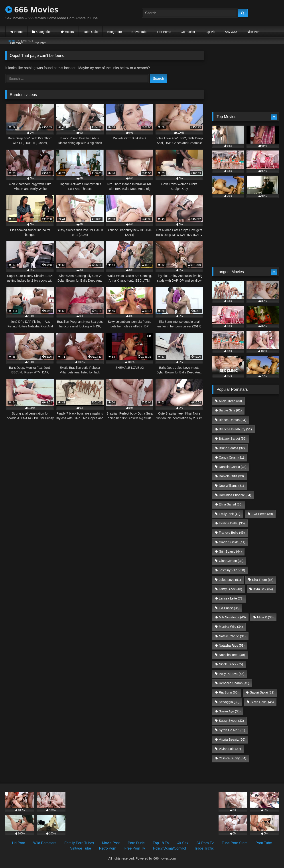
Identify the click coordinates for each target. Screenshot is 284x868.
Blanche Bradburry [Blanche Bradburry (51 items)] (235, 429)
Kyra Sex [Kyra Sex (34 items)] (263, 589)
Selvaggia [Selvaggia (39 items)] (229, 702)
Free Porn (39, 43)
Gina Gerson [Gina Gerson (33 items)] (231, 561)
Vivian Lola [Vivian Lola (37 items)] (230, 749)
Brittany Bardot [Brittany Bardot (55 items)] (233, 439)
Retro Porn (108, 848)
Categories (44, 32)
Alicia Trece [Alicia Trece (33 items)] (230, 401)
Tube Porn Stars (235, 843)
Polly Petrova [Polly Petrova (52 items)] (231, 674)
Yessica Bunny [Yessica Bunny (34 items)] (232, 758)
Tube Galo (91, 32)
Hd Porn (19, 843)
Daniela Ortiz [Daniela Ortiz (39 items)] (231, 476)
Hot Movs (17, 43)
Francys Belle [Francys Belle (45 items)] (232, 533)
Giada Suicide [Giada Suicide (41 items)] (232, 542)
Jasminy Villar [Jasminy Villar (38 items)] (232, 570)
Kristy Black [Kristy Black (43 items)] (230, 589)
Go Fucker (188, 32)
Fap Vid (210, 32)
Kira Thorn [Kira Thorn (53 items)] (263, 580)
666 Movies (32, 9)
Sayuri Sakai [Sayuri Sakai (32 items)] (262, 692)
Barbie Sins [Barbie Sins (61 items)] (230, 410)
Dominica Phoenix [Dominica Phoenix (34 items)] (235, 495)
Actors (69, 32)
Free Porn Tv (135, 848)
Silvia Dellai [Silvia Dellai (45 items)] (262, 702)
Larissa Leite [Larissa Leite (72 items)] (231, 598)
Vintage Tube (81, 848)
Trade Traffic (204, 848)
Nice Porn (253, 32)
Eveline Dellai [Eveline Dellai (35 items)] (232, 523)
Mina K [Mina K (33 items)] (265, 617)
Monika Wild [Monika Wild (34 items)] (231, 627)
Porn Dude (136, 843)
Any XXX (231, 32)
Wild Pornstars (45, 843)
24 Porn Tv (205, 843)
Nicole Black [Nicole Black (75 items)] (231, 664)
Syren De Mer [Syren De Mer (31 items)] (232, 730)
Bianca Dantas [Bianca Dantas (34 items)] (232, 420)
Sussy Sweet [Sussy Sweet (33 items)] (231, 721)
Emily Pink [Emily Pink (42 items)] (230, 514)
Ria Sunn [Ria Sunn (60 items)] (229, 692)
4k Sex (183, 843)
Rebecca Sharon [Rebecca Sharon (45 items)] (234, 683)
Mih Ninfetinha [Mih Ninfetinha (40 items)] (232, 617)
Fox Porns (164, 32)
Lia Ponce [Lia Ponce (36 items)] (229, 608)
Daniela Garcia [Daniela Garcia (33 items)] (233, 467)
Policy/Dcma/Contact (170, 848)
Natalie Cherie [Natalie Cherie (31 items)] (232, 636)
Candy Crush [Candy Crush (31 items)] (231, 457)
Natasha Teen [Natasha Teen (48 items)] (232, 655)
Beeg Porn (114, 32)
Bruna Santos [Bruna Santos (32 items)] (232, 448)
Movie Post (111, 843)
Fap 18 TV (161, 843)
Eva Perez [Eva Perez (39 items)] (262, 514)
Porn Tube (264, 843)
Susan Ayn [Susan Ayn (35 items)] (230, 711)
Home (19, 32)
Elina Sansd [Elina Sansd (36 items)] (231, 504)
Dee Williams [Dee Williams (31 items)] (231, 486)
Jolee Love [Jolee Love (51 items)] (230, 580)
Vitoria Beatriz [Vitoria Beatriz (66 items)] (232, 740)
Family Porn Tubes (79, 843)
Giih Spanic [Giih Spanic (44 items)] (230, 551)
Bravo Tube (140, 32)
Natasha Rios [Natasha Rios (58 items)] (232, 645)
